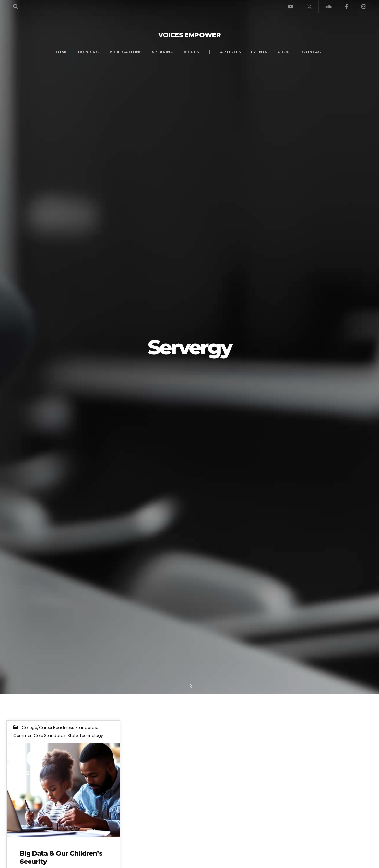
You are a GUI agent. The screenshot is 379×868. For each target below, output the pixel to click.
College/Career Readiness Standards (59, 728)
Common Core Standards (40, 735)
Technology (91, 735)
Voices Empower (190, 35)
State (73, 735)
